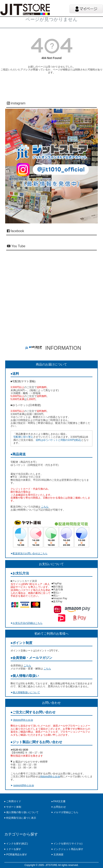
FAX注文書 (60, 801)
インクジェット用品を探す (68, 849)
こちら (45, 507)
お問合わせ (60, 807)
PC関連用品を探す (17, 855)
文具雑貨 (58, 855)
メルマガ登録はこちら (66, 812)
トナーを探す (14, 849)
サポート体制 (14, 807)
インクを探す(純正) (17, 844)
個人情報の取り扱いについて (22, 812)
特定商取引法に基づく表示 (21, 818)
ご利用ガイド (14, 801)
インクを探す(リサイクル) (68, 844)
